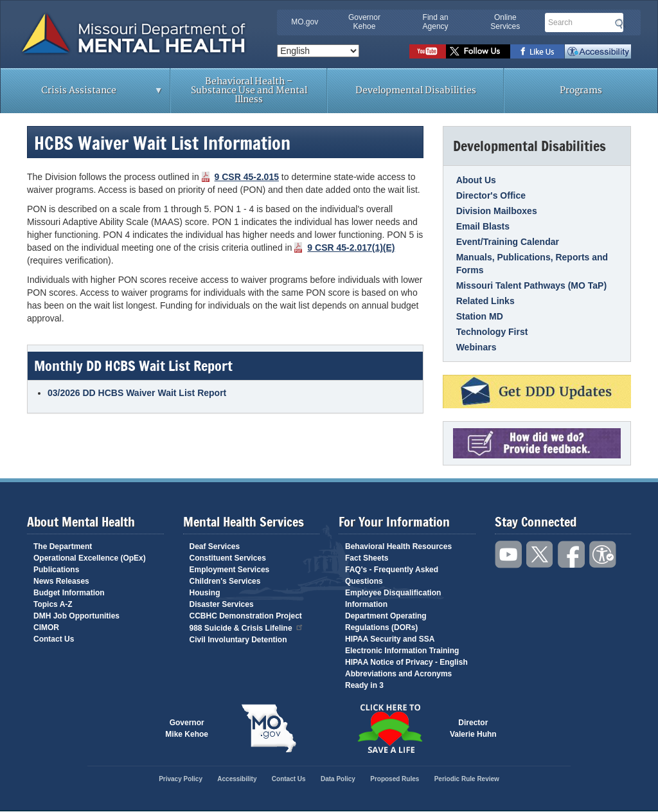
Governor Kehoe (364, 22)
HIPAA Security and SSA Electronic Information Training (402, 645)
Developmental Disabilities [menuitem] (416, 90)
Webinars (476, 347)
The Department (63, 546)
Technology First (492, 332)
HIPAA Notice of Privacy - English (406, 662)
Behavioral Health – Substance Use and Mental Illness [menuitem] (249, 90)
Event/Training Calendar (508, 242)
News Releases (61, 581)
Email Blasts (483, 226)
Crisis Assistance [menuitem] (82, 95)
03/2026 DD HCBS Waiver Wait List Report (137, 393)
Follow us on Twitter (478, 51)
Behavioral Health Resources (398, 546)
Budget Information (69, 593)
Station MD (480, 316)
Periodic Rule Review (467, 779)
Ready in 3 (364, 685)
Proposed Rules (395, 779)
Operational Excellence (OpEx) (90, 558)
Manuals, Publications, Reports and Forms (532, 264)
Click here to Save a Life (389, 728)
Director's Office (491, 195)
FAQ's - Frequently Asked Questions (392, 575)
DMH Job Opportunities (76, 616)
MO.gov (305, 22)
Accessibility (598, 51)
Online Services (505, 22)
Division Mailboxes (497, 211)
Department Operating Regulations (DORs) (386, 622)
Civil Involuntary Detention (238, 640)
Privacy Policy (181, 779)
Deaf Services (215, 546)
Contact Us (54, 639)
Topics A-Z (53, 604)
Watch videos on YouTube (428, 51)
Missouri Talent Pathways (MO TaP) (531, 285)
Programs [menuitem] (581, 90)
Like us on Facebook (538, 51)
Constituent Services (228, 558)
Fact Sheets (367, 558)
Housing (205, 593)
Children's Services (225, 581)
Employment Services (230, 570)
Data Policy (338, 779)
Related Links (485, 301)
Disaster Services (222, 604)
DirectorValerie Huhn (473, 728)
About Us (476, 180)
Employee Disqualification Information (393, 599)
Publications (56, 570)
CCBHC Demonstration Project (246, 616)
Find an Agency (436, 22)
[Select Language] (318, 51)
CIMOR (46, 627)
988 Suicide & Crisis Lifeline (247, 627)
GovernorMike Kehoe (187, 728)
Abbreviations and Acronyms (398, 674)
